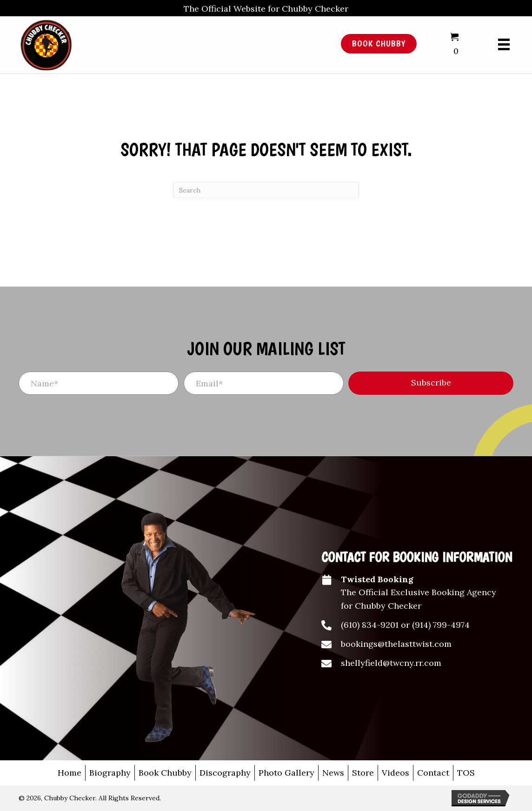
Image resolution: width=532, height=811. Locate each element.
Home (70, 773)
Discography (225, 773)
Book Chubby (165, 773)
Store (363, 773)
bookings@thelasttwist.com (396, 644)
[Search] (266, 190)
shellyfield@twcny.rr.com (391, 663)
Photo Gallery (286, 773)
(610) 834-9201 (370, 625)
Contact (433, 773)
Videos (396, 773)
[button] (431, 383)
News (333, 773)
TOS (466, 773)
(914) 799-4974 (441, 625)
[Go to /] (163, 44)
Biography (110, 773)
